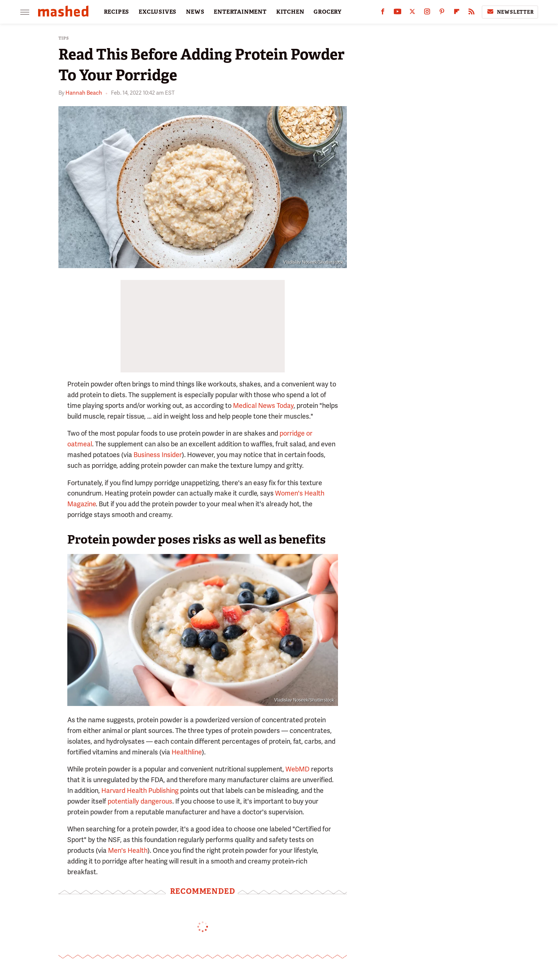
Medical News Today (263, 405)
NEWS (195, 12)
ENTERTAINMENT (240, 12)
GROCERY (328, 12)
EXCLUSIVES (158, 12)
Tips (64, 38)
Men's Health (128, 850)
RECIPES (117, 12)
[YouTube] (398, 13)
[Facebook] (383, 13)
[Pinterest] (442, 13)
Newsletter (510, 12)
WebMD (297, 769)
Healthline (187, 752)
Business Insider (158, 455)
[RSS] (471, 13)
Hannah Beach (84, 93)
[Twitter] (412, 13)
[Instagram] (427, 13)
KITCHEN (290, 12)
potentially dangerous (140, 801)
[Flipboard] (457, 13)
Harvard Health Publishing (140, 790)
